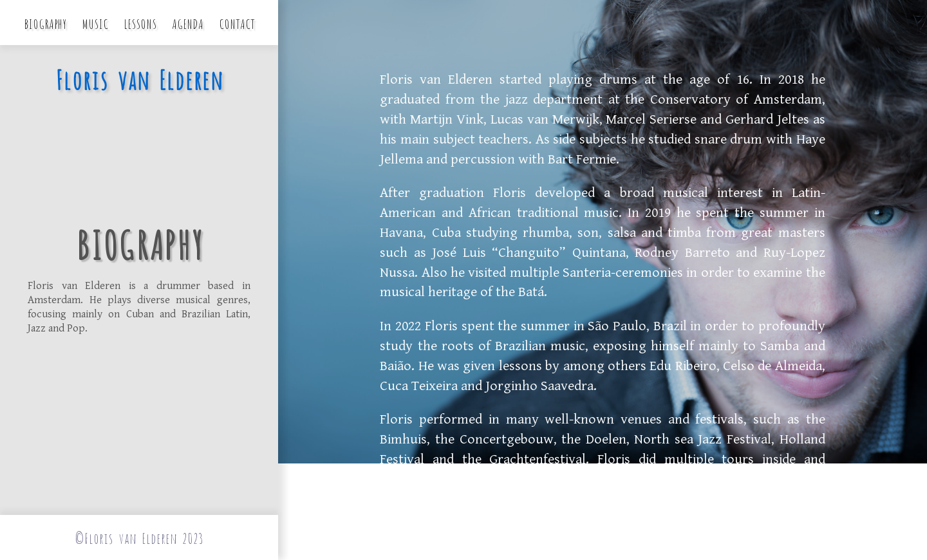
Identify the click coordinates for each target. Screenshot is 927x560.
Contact (237, 23)
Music (95, 23)
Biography (45, 23)
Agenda (188, 23)
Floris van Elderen (139, 78)
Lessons (140, 23)
